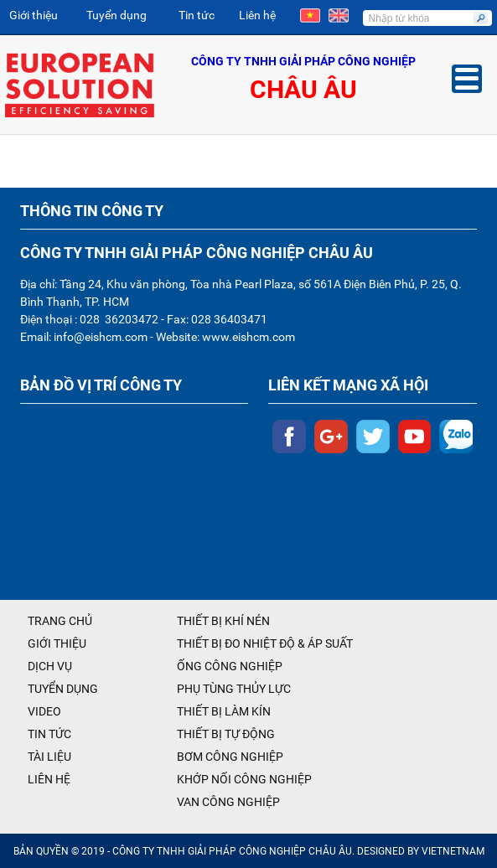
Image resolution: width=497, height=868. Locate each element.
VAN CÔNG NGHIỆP (228, 802)
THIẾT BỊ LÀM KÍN (224, 711)
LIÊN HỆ (49, 779)
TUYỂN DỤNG (63, 689)
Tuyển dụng (116, 15)
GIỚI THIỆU (57, 643)
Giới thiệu (34, 15)
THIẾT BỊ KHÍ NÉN (223, 621)
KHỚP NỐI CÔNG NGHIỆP (244, 779)
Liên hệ (257, 15)
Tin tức (197, 15)
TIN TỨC (49, 734)
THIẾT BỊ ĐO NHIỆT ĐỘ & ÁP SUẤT (265, 643)
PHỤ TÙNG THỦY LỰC (234, 689)
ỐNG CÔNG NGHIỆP (230, 666)
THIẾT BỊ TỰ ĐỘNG (226, 734)
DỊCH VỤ (50, 666)
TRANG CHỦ (60, 621)
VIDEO (44, 711)
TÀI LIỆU (49, 757)
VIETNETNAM (453, 851)
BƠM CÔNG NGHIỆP (230, 757)
